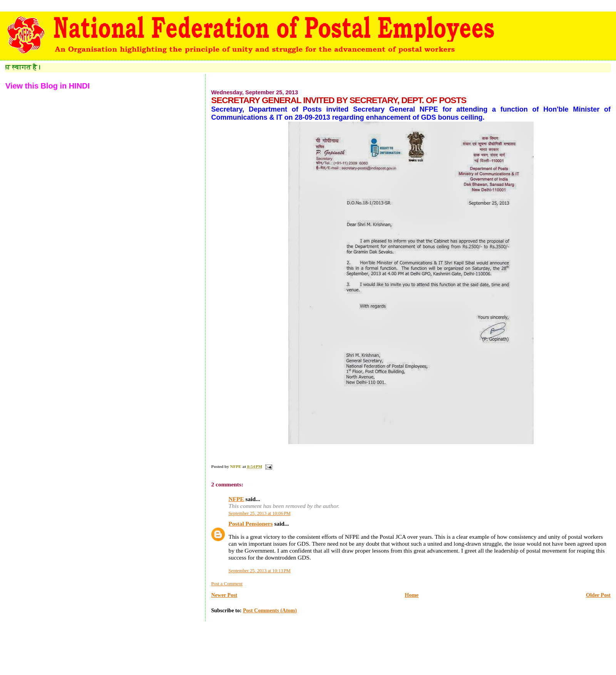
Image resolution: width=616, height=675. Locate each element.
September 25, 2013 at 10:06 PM (259, 513)
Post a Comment (227, 584)
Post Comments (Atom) (270, 611)
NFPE (236, 499)
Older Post (598, 595)
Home (412, 595)
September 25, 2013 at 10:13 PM (259, 571)
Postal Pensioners (250, 524)
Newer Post (224, 595)
